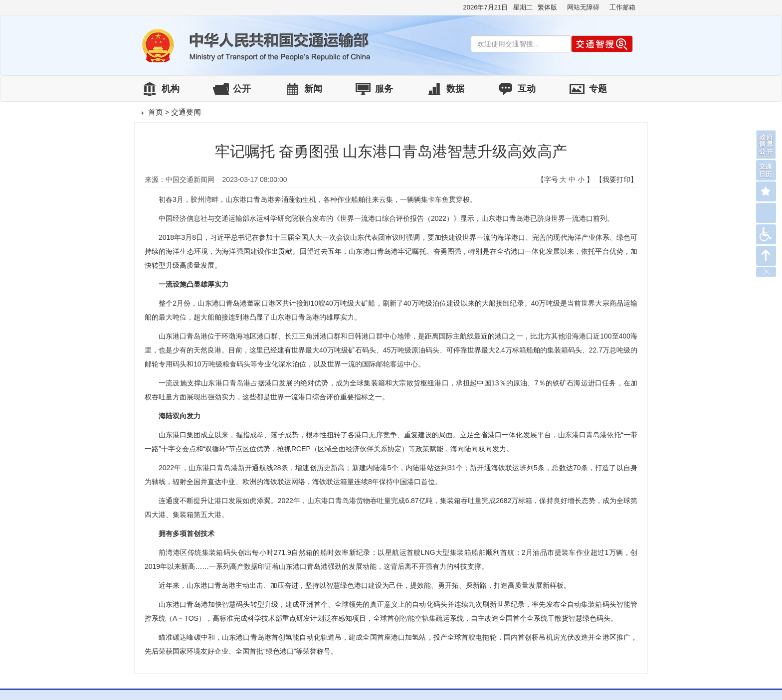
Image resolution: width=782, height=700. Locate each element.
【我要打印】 (616, 179)
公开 (242, 89)
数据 (455, 89)
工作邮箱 (622, 7)
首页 (156, 112)
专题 (598, 89)
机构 (171, 89)
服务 (384, 89)
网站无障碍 (583, 7)
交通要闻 (186, 112)
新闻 (313, 89)
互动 (527, 89)
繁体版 (547, 7)
